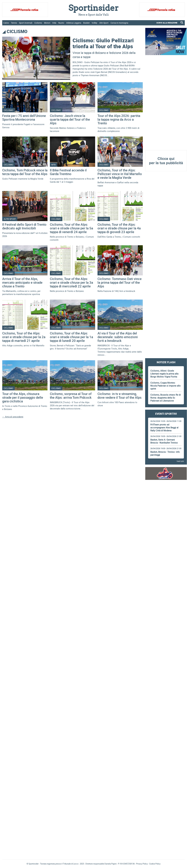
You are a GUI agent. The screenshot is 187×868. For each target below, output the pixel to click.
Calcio (6, 23)
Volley (94, 23)
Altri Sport (104, 23)
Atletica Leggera (74, 23)
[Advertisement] (166, 103)
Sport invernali (26, 23)
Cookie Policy (155, 864)
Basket (86, 23)
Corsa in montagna (119, 23)
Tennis (14, 23)
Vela (54, 23)
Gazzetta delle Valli (166, 852)
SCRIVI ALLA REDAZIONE (167, 23)
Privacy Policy (142, 864)
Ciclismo (38, 23)
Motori (47, 23)
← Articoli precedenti (13, 417)
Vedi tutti (180, 461)
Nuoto (61, 23)
